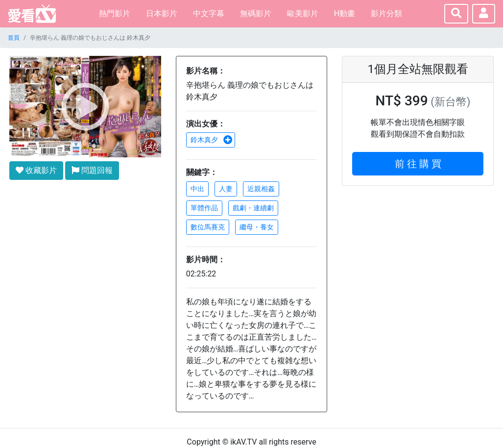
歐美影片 (303, 13)
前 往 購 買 (418, 164)
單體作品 (204, 208)
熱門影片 (115, 13)
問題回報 (92, 170)
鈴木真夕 (212, 140)
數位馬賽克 (208, 227)
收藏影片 (36, 170)
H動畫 (345, 13)
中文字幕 (209, 13)
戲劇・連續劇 (253, 208)
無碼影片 (256, 13)
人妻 (226, 189)
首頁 (14, 38)
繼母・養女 (257, 227)
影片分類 (386, 13)
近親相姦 (261, 189)
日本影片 (162, 13)
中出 (197, 189)
